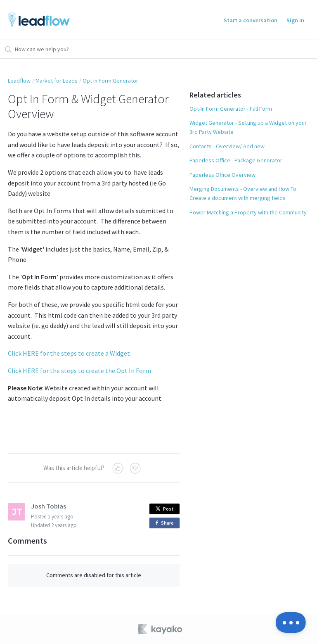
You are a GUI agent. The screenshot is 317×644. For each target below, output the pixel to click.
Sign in (295, 20)
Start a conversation (251, 20)
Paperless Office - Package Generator (236, 160)
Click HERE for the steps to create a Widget (69, 353)
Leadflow (19, 81)
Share (166, 523)
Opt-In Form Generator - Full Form (231, 109)
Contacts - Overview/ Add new (227, 146)
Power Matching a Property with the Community (248, 212)
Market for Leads (57, 81)
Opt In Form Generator (110, 81)
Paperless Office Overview (222, 175)
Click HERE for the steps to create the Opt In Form (79, 371)
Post (165, 509)
